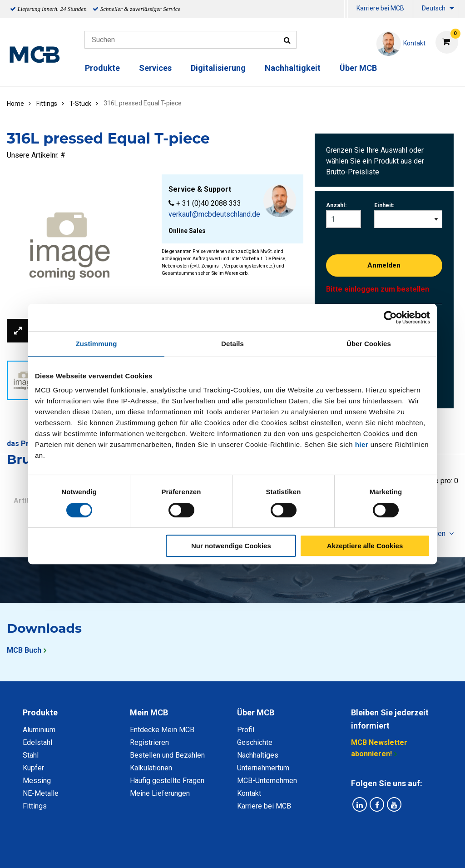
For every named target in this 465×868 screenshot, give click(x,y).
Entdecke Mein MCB (162, 730)
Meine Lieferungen (160, 793)
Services (155, 68)
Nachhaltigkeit (293, 68)
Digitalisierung (218, 68)
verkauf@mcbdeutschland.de (214, 214)
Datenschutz (114, 851)
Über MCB (358, 68)
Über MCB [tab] (256, 712)
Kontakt (249, 793)
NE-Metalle (41, 793)
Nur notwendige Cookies (231, 546)
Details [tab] (232, 344)
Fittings (35, 806)
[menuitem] (346, 9)
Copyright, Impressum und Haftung (355, 851)
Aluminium (39, 730)
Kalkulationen (151, 768)
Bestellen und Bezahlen (167, 755)
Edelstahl (37, 742)
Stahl (31, 755)
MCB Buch (24, 650)
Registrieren (149, 742)
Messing (37, 781)
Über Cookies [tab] (369, 344)
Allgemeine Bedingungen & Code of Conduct (217, 851)
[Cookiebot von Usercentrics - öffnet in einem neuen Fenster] (390, 317)
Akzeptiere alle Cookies (365, 546)
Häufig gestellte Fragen (167, 781)
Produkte (102, 68)
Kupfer (33, 768)
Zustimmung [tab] (96, 344)
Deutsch (434, 8)
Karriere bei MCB (380, 8)
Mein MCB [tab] (149, 712)
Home (15, 104)
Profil (246, 730)
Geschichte (255, 742)
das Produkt (28, 444)
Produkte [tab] (40, 712)
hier (362, 444)
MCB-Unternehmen (267, 781)
